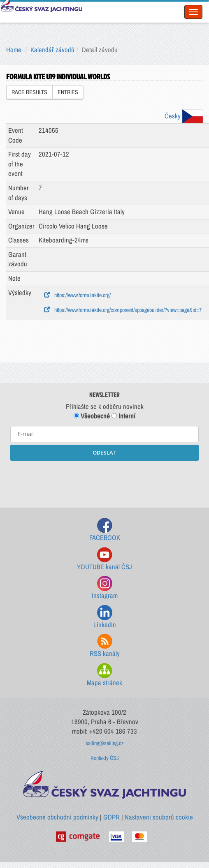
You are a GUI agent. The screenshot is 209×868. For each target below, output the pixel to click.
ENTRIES (68, 92)
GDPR (111, 817)
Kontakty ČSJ (105, 758)
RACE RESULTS (29, 92)
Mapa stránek (104, 675)
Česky (184, 116)
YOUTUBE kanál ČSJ (104, 559)
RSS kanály (105, 646)
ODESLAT (105, 452)
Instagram (105, 588)
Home (14, 50)
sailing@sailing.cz (105, 743)
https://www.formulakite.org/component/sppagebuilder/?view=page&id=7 (123, 310)
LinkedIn (105, 617)
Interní (123, 416)
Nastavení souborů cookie (159, 817)
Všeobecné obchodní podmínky (57, 817)
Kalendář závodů (52, 50)
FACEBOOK (105, 530)
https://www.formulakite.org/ (77, 295)
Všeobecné (92, 416)
